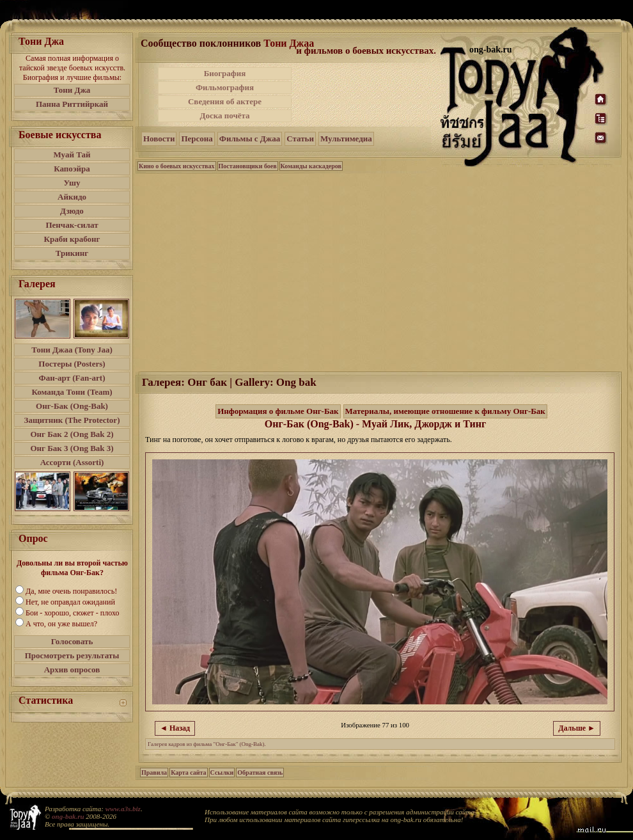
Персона (197, 139)
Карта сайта (188, 773)
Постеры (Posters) (72, 364)
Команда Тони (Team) (72, 392)
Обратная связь (260, 773)
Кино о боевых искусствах (177, 166)
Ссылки (222, 773)
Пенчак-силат (72, 225)
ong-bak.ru (68, 816)
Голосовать (72, 641)
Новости (159, 139)
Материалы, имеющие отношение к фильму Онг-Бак (445, 411)
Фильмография (225, 87)
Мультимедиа (346, 139)
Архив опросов (72, 670)
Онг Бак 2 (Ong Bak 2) (72, 434)
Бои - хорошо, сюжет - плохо (72, 613)
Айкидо (72, 197)
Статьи (300, 139)
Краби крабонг (72, 239)
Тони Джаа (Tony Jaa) (72, 350)
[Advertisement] (367, 95)
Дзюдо (72, 211)
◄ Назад (175, 728)
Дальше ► (577, 728)
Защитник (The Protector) (72, 420)
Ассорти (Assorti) (72, 462)
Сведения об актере (225, 101)
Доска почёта (224, 115)
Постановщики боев (248, 166)
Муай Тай (72, 155)
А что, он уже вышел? (61, 624)
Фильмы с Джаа (250, 139)
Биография (225, 73)
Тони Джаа (289, 43)
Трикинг (72, 253)
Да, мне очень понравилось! (71, 591)
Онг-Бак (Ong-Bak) (72, 406)
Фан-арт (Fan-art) (72, 378)
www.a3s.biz (123, 809)
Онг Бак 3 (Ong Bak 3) (72, 448)
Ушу (72, 183)
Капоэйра (72, 169)
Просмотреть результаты (72, 655)
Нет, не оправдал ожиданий (70, 602)
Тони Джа (72, 90)
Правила (154, 773)
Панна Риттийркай (72, 104)
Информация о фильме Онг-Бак (278, 411)
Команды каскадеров (311, 166)
